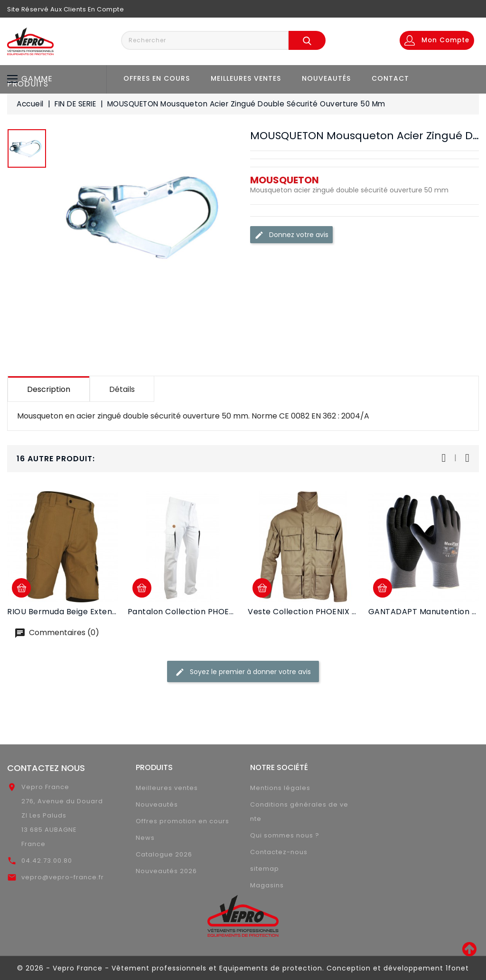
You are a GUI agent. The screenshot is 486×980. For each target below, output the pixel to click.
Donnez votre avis (291, 235)
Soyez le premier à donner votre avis (243, 672)
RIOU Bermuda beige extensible (69, 612)
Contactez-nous (279, 852)
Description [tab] (49, 389)
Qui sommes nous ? (285, 835)
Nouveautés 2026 (166, 871)
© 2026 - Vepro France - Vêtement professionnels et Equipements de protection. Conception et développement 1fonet (243, 968)
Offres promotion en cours (182, 821)
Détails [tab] (122, 389)
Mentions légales (280, 788)
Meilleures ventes (246, 78)
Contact (390, 78)
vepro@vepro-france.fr (63, 877)
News (145, 838)
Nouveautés (326, 78)
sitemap (265, 869)
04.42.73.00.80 (47, 861)
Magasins (267, 885)
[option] (27, 151)
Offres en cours (157, 78)
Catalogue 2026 (164, 854)
